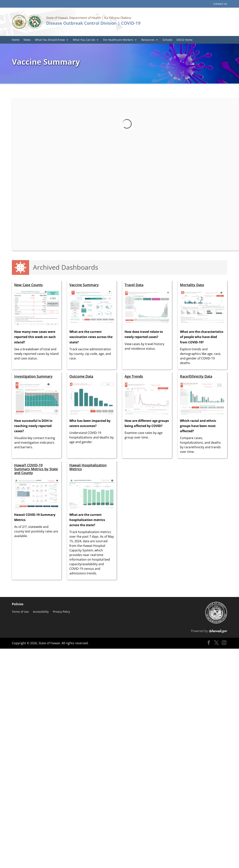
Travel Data (134, 285)
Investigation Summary (33, 376)
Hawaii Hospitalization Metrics (88, 467)
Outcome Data (81, 376)
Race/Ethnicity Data (196, 376)
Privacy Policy (61, 612)
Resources (148, 40)
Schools (167, 40)
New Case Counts (28, 285)
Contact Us (220, 4)
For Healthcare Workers (118, 40)
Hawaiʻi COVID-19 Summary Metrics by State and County (36, 469)
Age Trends (134, 376)
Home (16, 40)
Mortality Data (192, 285)
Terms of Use (20, 612)
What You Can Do (84, 40)
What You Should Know (50, 40)
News (27, 40)
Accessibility (41, 612)
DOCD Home (184, 40)
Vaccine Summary (84, 285)
